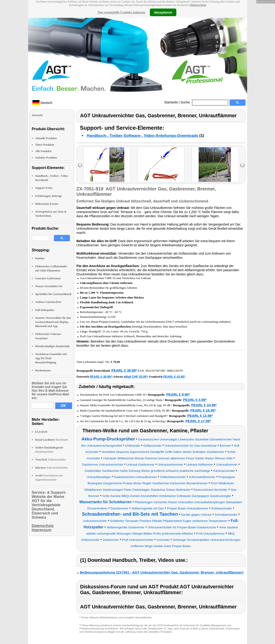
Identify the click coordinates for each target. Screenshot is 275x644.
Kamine (40, 258)
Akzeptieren (163, 12)
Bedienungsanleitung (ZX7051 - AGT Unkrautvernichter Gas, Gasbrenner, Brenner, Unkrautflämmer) (162, 572)
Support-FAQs (44, 188)
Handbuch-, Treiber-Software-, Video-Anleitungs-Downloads (143, 136)
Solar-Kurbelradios (52, 468)
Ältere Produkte (45, 145)
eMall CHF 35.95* (136, 377)
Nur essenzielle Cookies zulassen (121, 12)
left (80, 165)
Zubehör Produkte (46, 158)
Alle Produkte (43, 151)
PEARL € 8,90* (178, 394)
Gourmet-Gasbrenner (48, 278)
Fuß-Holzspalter (45, 310)
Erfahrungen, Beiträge (49, 196)
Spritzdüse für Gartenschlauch (53, 294)
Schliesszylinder (51, 460)
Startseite (171, 102)
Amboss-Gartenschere (48, 302)
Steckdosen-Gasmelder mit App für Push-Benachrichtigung (51, 358)
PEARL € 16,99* (203, 410)
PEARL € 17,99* (198, 421)
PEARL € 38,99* (124, 370)
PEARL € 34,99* (204, 405)
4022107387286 (155, 371)
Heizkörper (52, 440)
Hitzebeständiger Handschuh (52, 346)
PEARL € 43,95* (174, 377)
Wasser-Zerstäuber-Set (49, 286)
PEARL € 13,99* (200, 416)
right (242, 165)
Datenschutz (198, 5)
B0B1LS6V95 (175, 371)
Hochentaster (43, 370)
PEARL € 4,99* (195, 400)
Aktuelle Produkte (46, 138)
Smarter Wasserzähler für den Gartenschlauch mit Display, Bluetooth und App (53, 322)
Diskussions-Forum (47, 204)
